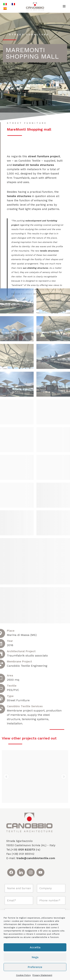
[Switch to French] (13, 4)
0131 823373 (27, 843)
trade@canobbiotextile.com (36, 852)
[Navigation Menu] (64, 6)
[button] (6, 770)
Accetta (35, 947)
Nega (35, 957)
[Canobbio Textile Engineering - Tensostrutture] (35, 6)
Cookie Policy (23, 975)
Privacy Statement (42, 975)
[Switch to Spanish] (5, 9)
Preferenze (35, 967)
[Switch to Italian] (5, 4)
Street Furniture (29, 35)
